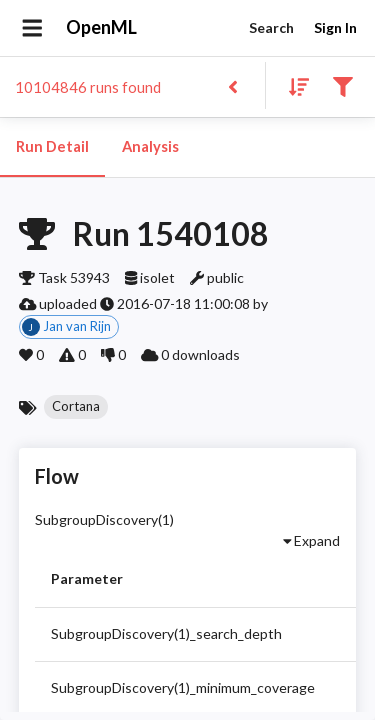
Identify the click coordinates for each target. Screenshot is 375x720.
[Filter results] (342, 85)
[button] (76, 407)
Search (271, 28)
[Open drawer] (32, 28)
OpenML (102, 28)
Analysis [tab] (150, 147)
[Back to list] (232, 85)
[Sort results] (293, 85)
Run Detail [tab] (52, 147)
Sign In (335, 28)
